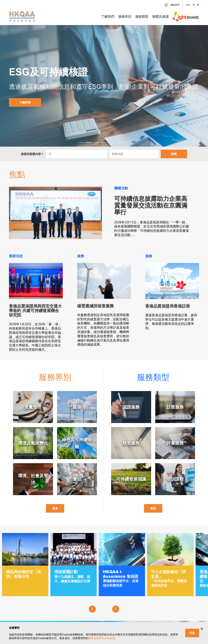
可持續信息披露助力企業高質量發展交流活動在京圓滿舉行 (151, 205)
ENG (188, 5)
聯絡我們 (172, 5)
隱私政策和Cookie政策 (102, 638)
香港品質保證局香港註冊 (168, 306)
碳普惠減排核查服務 (95, 306)
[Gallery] (104, 566)
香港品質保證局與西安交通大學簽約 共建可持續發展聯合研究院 (35, 311)
